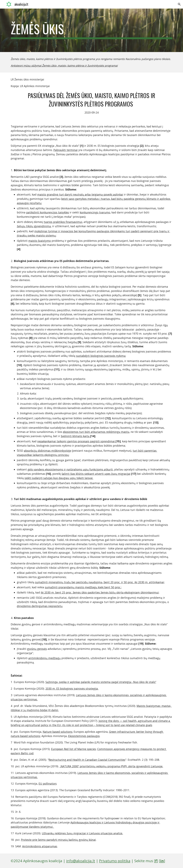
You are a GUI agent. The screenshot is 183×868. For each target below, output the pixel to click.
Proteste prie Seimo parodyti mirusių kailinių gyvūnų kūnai (58, 840)
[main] (92, 30)
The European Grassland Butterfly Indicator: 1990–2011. (94, 790)
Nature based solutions (58, 732)
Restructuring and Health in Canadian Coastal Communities (87, 760)
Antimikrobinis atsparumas (40, 846)
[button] (179, 4)
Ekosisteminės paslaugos (84, 736)
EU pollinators (48, 784)
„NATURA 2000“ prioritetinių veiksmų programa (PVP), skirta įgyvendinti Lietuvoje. (111, 766)
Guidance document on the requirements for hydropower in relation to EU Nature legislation (106, 818)
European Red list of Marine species (74, 749)
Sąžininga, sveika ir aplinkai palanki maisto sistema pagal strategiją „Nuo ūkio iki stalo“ (101, 682)
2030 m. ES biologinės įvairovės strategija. (72, 689)
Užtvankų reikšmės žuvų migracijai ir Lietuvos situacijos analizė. (82, 833)
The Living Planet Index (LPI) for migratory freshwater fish (100, 742)
